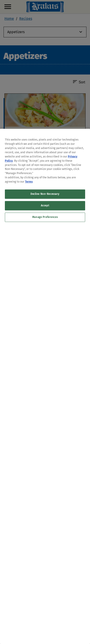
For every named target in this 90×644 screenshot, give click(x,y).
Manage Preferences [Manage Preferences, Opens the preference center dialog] (45, 217)
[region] (45, 386)
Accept (45, 205)
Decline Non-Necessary (45, 194)
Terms (29, 182)
